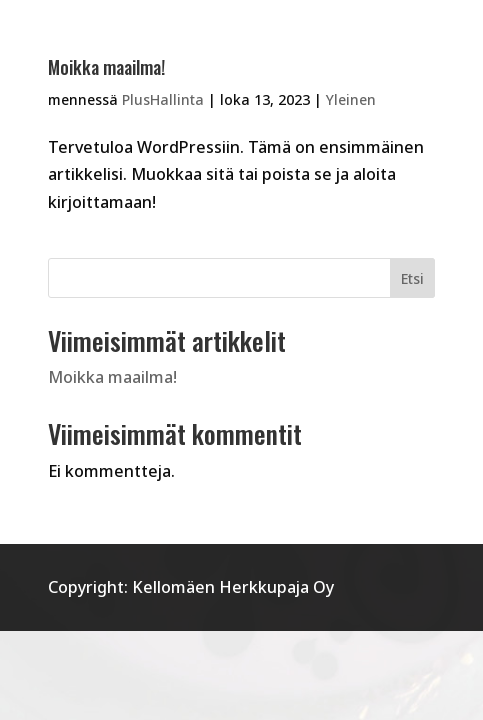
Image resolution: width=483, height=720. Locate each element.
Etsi (412, 278)
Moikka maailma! (106, 67)
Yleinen (351, 99)
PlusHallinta (163, 99)
